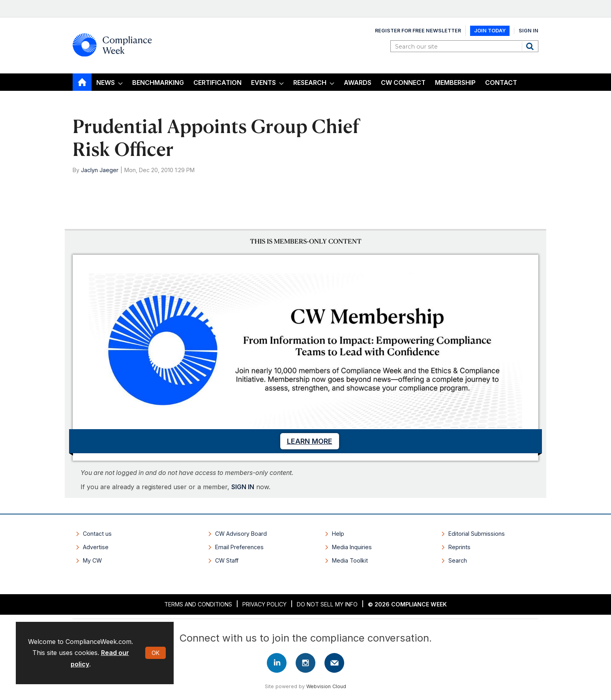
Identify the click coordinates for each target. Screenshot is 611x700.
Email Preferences (239, 547)
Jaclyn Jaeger (100, 170)
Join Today (490, 31)
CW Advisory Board (241, 534)
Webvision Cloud (326, 686)
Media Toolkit (350, 560)
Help (338, 534)
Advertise (96, 547)
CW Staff (227, 560)
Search (531, 46)
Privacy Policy (264, 604)
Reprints (459, 547)
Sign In (529, 31)
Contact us (97, 534)
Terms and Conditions (198, 604)
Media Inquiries (352, 547)
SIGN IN (243, 487)
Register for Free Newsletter (418, 31)
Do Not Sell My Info (327, 604)
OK (156, 653)
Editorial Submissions (477, 534)
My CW (92, 560)
